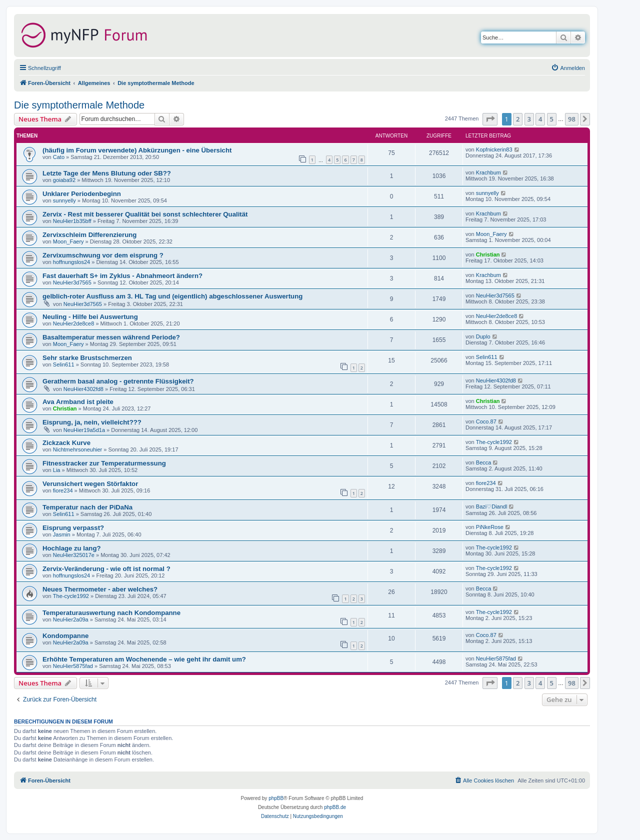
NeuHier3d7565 (72, 282)
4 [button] (540, 119)
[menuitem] (568, 68)
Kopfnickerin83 (494, 149)
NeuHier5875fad (73, 666)
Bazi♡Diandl (492, 506)
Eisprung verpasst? (73, 528)
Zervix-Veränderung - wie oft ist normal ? (106, 569)
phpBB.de (335, 807)
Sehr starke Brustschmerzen (87, 358)
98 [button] (572, 119)
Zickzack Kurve (66, 443)
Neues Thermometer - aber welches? (100, 589)
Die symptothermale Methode (79, 105)
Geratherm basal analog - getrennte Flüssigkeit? (118, 381)
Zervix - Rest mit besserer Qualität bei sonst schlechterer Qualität (145, 214)
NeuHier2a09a (71, 619)
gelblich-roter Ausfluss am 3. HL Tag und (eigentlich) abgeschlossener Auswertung (172, 296)
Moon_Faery (68, 241)
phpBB (276, 798)
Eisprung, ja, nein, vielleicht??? (92, 422)
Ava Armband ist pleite (78, 402)
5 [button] (552, 119)
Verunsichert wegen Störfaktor (90, 484)
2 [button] (518, 119)
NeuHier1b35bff (72, 221)
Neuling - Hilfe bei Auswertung (90, 317)
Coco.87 (486, 421)
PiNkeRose (490, 527)
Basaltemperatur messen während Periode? (111, 337)
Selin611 (64, 364)
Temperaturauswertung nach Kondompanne (111, 613)
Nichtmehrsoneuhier (77, 449)
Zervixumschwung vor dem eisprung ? (103, 255)
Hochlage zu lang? (72, 548)
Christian (488, 254)
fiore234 (63, 490)
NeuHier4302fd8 (83, 389)
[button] (490, 119)
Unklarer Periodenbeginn (82, 194)
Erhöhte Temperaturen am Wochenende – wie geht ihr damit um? (144, 659)
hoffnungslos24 (71, 262)
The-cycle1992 (494, 442)
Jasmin (62, 534)
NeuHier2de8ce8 (74, 323)
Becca (484, 462)
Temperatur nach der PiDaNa (87, 507)
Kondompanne (65, 636)
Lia (57, 470)
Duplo (483, 336)
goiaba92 (64, 180)
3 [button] (529, 119)
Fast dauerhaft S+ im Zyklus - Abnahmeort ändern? (122, 276)
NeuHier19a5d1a (84, 430)
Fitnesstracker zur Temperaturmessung (104, 463)
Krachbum (488, 172)
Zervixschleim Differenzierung (89, 235)
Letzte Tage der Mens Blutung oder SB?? (107, 173)
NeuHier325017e (74, 555)
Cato (59, 157)
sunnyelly (64, 200)
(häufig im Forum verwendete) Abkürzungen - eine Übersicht (137, 150)
